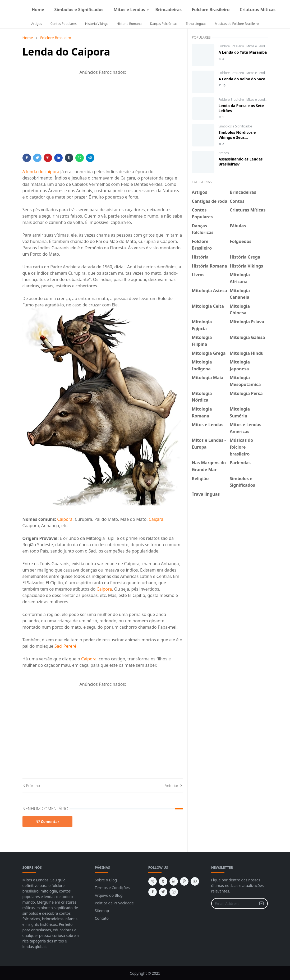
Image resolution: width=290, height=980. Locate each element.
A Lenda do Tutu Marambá (243, 52)
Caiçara (156, 519)
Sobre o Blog (106, 880)
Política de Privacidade (114, 903)
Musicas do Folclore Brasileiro (237, 24)
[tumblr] (163, 881)
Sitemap (102, 911)
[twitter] (163, 892)
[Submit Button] (261, 903)
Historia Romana (129, 24)
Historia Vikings (97, 24)
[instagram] (287, 10)
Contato (102, 918)
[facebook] (283, 10)
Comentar (48, 822)
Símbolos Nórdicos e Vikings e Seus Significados (237, 137)
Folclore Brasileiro (232, 46)
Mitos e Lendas (257, 46)
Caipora (65, 519)
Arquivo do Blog (109, 895)
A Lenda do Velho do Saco (242, 79)
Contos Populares (64, 24)
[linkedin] (174, 881)
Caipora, (89, 659)
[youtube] (195, 881)
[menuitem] (38, 10)
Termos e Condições (112, 888)
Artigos (36, 24)
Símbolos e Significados (236, 126)
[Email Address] (234, 903)
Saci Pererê (65, 646)
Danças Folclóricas (164, 24)
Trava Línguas (196, 24)
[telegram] (153, 881)
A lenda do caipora (41, 172)
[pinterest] (184, 881)
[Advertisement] (103, 117)
